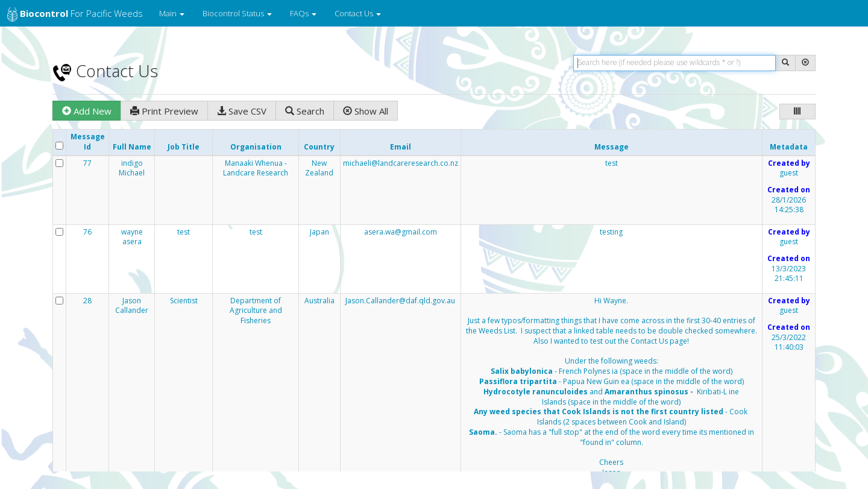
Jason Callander (132, 306)
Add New (87, 111)
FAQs (303, 13)
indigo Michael (132, 169)
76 (87, 232)
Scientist (184, 301)
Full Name (132, 147)
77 (87, 163)
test (612, 163)
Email (401, 147)
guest (789, 173)
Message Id (88, 142)
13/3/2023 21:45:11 (789, 274)
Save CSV (242, 111)
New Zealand (319, 169)
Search (305, 111)
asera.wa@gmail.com (401, 232)
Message (612, 147)
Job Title (184, 147)
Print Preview (164, 111)
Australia (319, 301)
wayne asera (132, 237)
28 (87, 301)
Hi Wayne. (612, 392)
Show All (366, 111)
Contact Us (358, 13)
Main (172, 13)
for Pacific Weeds (75, 14)
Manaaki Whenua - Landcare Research (256, 169)
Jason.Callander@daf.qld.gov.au (400, 301)
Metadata (789, 147)
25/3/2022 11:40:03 (789, 343)
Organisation (256, 147)
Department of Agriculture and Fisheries (256, 311)
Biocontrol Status (237, 13)
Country (319, 147)
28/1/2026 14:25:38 (789, 205)
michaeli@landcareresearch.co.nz (401, 163)
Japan (319, 232)
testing (611, 232)
